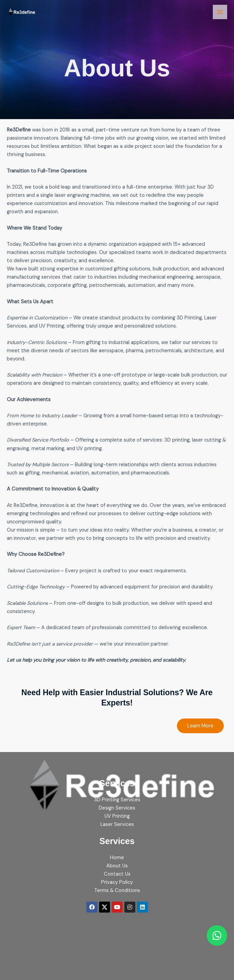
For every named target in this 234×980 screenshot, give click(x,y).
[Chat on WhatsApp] (217, 936)
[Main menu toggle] (220, 12)
